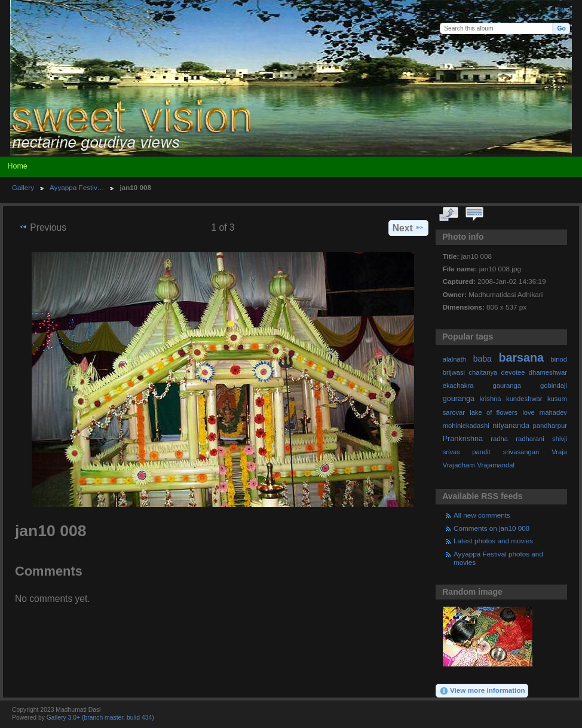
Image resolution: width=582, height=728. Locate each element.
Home (17, 166)
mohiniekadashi (466, 426)
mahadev (553, 412)
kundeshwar (524, 399)
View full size (449, 215)
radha (499, 439)
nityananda (511, 426)
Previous (42, 227)
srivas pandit (467, 452)
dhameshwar (548, 372)
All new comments (482, 515)
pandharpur (550, 426)
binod (559, 359)
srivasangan (521, 452)
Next (408, 228)
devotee (513, 372)
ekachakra (458, 386)
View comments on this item (475, 215)
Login (563, 9)
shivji (560, 439)
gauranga (507, 386)
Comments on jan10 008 (491, 528)
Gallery (23, 187)
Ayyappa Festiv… (77, 187)
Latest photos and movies (493, 541)
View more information (482, 691)
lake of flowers (494, 412)
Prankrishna (463, 439)
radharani (530, 439)
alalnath (454, 359)
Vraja (559, 452)
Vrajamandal (496, 465)
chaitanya (483, 372)
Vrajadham (459, 465)
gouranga (459, 399)
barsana (521, 357)
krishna (490, 399)
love (529, 412)
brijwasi (454, 372)
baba (483, 359)
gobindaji (554, 386)
